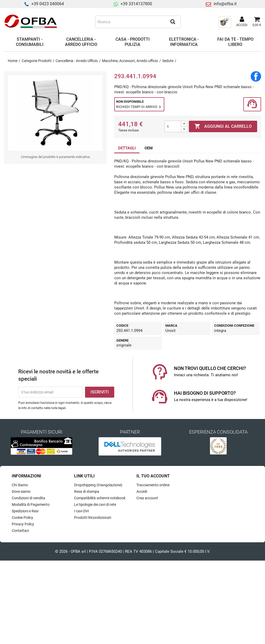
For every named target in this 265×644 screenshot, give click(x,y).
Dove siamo (21, 491)
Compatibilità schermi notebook (100, 498)
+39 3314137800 (136, 4)
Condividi (256, 76)
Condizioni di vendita (28, 498)
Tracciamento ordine (153, 485)
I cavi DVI (82, 511)
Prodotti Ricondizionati (93, 518)
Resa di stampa (87, 491)
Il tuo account (153, 476)
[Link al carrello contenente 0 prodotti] (257, 22)
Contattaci (20, 531)
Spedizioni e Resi (25, 511)
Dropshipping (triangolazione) (98, 485)
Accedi (142, 491)
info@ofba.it (225, 4)
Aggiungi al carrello (223, 126)
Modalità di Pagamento (31, 505)
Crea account (147, 498)
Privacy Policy (23, 524)
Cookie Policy (22, 518)
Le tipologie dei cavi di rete (95, 505)
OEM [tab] (149, 148)
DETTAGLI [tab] (127, 148)
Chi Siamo (20, 485)
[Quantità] (173, 126)
